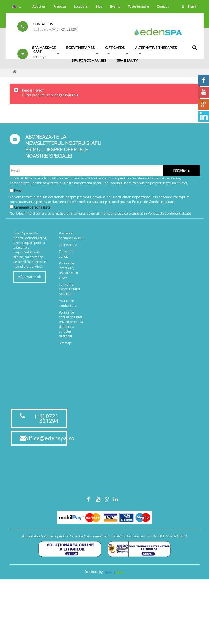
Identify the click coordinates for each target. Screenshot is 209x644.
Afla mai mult (30, 277)
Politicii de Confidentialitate (154, 202)
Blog (99, 6)
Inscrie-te (181, 171)
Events (115, 6)
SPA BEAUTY (127, 61)
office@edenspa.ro (50, 503)
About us (39, 6)
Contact (163, 6)
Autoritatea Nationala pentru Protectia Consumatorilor (65, 601)
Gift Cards (115, 48)
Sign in (188, 6)
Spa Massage (44, 48)
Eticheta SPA (68, 245)
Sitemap (65, 343)
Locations (81, 6)
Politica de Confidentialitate (169, 213)
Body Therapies (80, 48)
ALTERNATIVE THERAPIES (156, 48)
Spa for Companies (89, 61)
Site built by (104, 636)
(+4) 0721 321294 (47, 483)
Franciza (60, 6)
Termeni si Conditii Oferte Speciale (70, 289)
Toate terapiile (138, 6)
